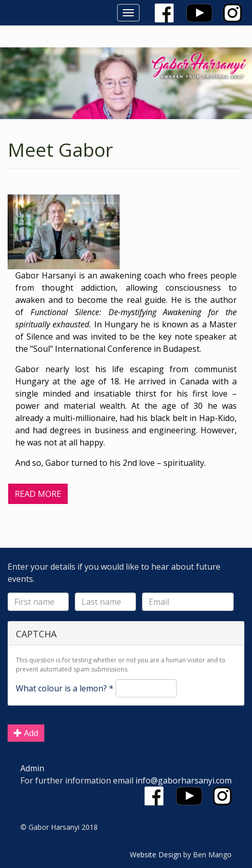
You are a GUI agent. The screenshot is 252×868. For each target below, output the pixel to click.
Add (26, 733)
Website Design (156, 855)
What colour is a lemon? (65, 688)
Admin (32, 768)
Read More (38, 494)
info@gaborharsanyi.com (184, 780)
